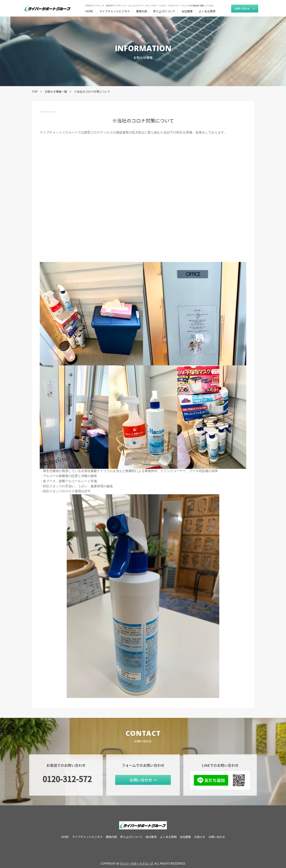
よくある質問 (207, 11)
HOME (89, 11)
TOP (35, 91)
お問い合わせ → (143, 780)
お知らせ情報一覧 (56, 91)
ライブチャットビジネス (115, 11)
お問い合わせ (245, 8)
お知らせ (200, 837)
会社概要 (187, 11)
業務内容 (142, 11)
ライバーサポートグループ (136, 863)
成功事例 (151, 837)
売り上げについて (164, 11)
